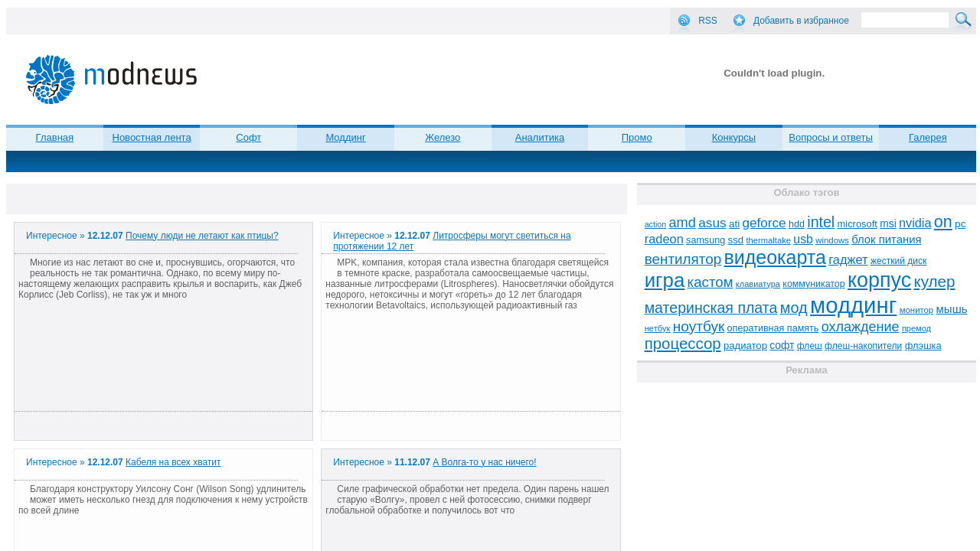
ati (734, 224)
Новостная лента (152, 137)
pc (960, 224)
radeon (664, 239)
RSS (708, 21)
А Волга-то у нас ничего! (484, 462)
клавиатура (758, 284)
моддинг (853, 305)
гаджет (848, 259)
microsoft (857, 224)
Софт (248, 137)
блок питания (886, 240)
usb (803, 239)
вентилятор (683, 259)
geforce (764, 223)
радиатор (745, 346)
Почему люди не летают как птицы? (202, 236)
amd (682, 223)
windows (832, 240)
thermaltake (769, 240)
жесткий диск (898, 261)
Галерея (928, 137)
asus (712, 223)
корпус (879, 280)
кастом (710, 282)
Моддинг (345, 137)
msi (888, 224)
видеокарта (775, 257)
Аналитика (540, 137)
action (655, 224)
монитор (916, 310)
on (943, 222)
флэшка (923, 346)
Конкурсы (734, 137)
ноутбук (699, 326)
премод (916, 328)
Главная (55, 137)
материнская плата (711, 308)
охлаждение (861, 327)
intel (821, 222)
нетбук (658, 328)
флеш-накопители (863, 346)
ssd (736, 240)
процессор (683, 344)
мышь (952, 309)
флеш (810, 346)
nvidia (915, 223)
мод (794, 308)
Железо (443, 137)
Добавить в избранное (801, 21)
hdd (797, 224)
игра (665, 280)
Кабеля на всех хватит (173, 462)
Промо (637, 137)
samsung (706, 240)
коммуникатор (813, 284)
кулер (934, 281)
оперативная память (773, 328)
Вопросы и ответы (830, 137)
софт (782, 346)
